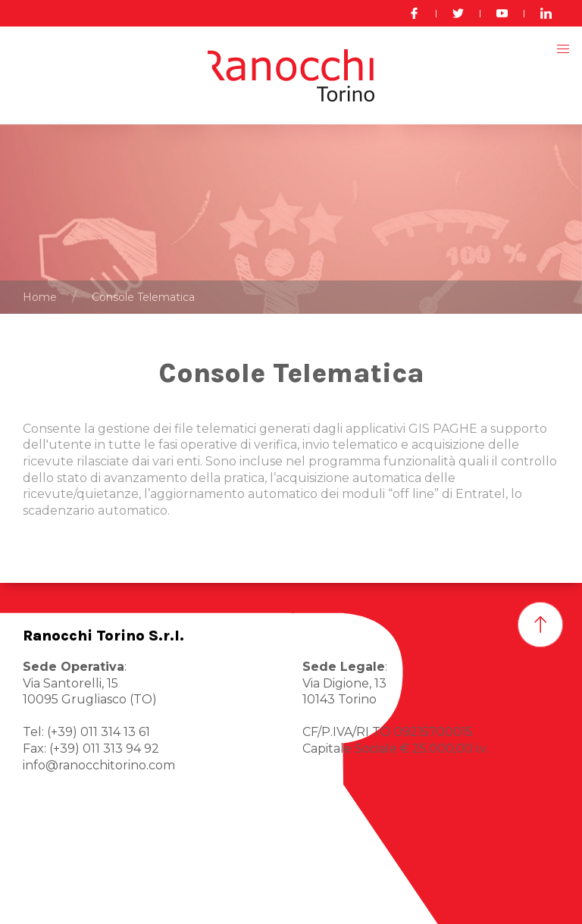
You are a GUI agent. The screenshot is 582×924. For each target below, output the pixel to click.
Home (40, 297)
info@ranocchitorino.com (99, 765)
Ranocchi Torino (72, 900)
